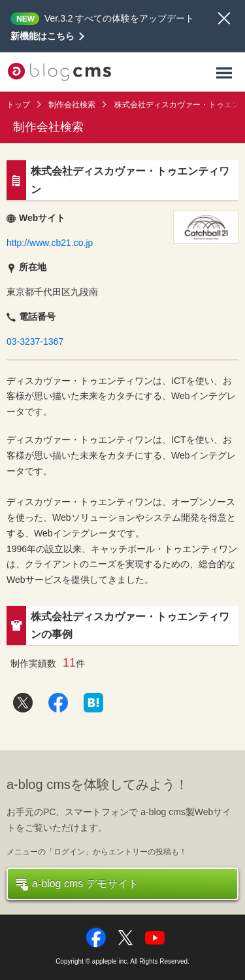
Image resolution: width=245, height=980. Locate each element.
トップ (18, 105)
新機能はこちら (42, 36)
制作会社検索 (72, 105)
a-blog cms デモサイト (77, 884)
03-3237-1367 (35, 341)
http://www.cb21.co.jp (50, 243)
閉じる (224, 18)
